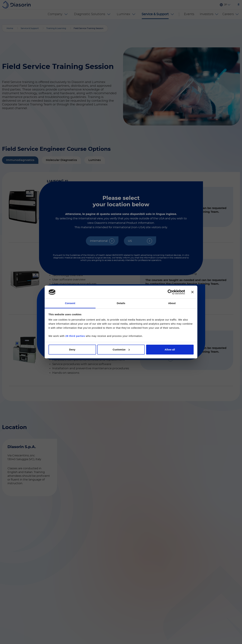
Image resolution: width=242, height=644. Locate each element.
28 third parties (75, 336)
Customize (121, 350)
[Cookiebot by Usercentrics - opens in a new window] (170, 292)
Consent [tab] (70, 303)
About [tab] (172, 303)
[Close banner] (192, 292)
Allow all (170, 350)
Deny (72, 350)
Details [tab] (121, 303)
